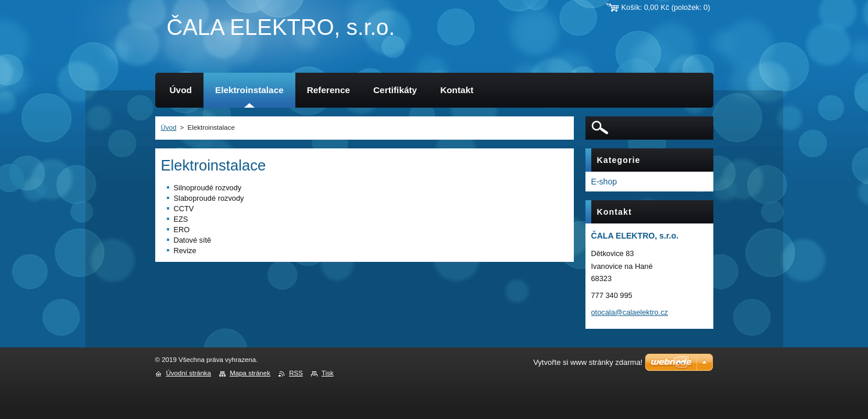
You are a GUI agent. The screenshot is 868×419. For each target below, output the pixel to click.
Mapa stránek (250, 373)
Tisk (328, 373)
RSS (296, 373)
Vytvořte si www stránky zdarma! (588, 362)
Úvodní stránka (189, 373)
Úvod (169, 127)
